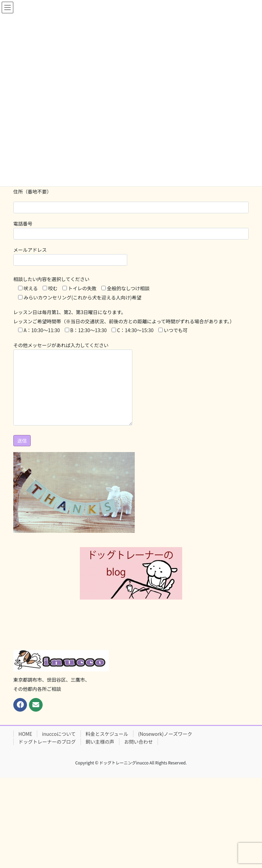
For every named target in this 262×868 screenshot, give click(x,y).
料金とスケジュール (107, 734)
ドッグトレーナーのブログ (47, 742)
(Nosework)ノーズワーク (165, 734)
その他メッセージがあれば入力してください (73, 384)
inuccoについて (59, 734)
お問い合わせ (139, 742)
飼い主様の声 (100, 742)
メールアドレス (70, 256)
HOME (25, 734)
